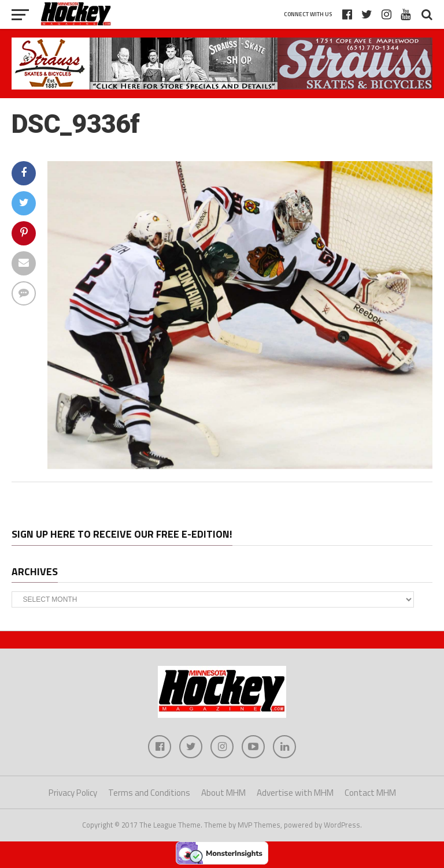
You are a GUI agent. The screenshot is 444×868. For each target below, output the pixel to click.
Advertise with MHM (295, 793)
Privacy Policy (73, 793)
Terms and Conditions (149, 793)
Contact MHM (370, 793)
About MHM (223, 793)
